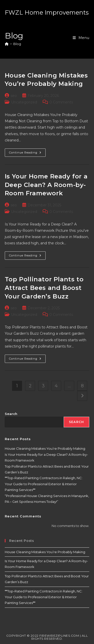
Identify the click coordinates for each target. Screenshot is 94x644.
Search (11, 414)
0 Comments (61, 102)
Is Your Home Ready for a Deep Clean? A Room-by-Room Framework (46, 185)
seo (14, 96)
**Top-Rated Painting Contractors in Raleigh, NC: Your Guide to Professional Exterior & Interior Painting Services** (44, 484)
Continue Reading (27, 154)
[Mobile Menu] (81, 38)
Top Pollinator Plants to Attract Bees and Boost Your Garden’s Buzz (44, 288)
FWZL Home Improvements (47, 12)
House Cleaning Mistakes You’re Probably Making (45, 448)
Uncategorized (24, 102)
